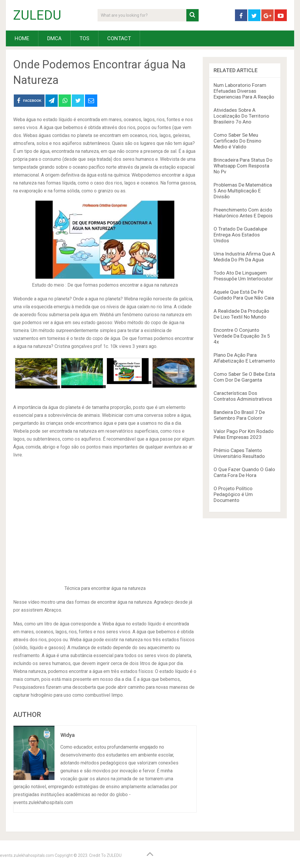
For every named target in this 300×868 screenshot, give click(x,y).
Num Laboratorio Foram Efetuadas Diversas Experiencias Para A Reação (244, 91)
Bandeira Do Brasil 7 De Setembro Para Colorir (239, 415)
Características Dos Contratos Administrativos (243, 396)
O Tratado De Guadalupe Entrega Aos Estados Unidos (240, 235)
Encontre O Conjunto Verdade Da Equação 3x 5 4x (242, 336)
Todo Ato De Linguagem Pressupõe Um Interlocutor (243, 276)
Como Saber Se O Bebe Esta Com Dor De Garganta (244, 377)
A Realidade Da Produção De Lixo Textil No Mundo (241, 314)
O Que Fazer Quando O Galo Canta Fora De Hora (244, 472)
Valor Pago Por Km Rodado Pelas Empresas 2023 (244, 434)
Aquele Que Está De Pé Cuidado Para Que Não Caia (244, 295)
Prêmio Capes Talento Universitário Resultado (239, 453)
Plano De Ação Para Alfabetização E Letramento (244, 358)
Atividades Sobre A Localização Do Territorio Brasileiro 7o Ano (241, 116)
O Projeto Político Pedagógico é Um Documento (233, 494)
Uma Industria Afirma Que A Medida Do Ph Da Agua (244, 257)
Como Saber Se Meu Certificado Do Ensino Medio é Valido (237, 141)
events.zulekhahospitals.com (27, 855)
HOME (22, 38)
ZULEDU (37, 15)
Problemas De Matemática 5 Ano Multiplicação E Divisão (243, 191)
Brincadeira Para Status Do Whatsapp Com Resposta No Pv (243, 166)
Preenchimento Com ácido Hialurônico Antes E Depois (243, 213)
